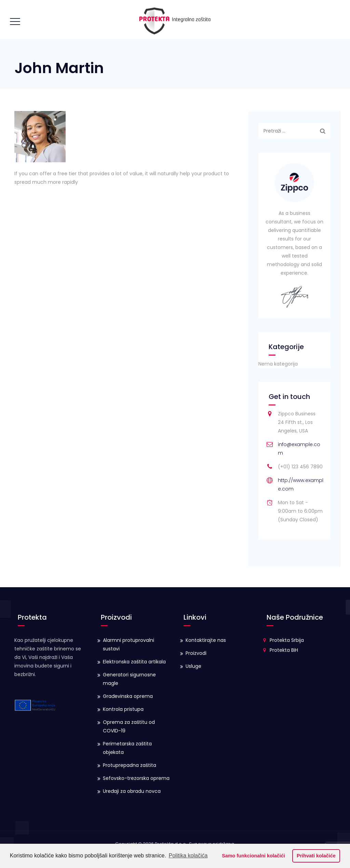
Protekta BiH (284, 650)
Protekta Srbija (287, 640)
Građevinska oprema (128, 696)
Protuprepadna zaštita (130, 765)
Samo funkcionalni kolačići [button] (253, 856)
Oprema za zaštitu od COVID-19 (129, 726)
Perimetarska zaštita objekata (127, 748)
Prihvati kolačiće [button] (316, 856)
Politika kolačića (188, 856)
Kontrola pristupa (123, 709)
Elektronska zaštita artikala (134, 662)
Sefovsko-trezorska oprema (136, 778)
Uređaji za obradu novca (132, 791)
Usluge (193, 666)
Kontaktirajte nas (206, 640)
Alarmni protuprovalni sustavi (129, 644)
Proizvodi (196, 653)
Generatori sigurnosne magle (129, 679)
